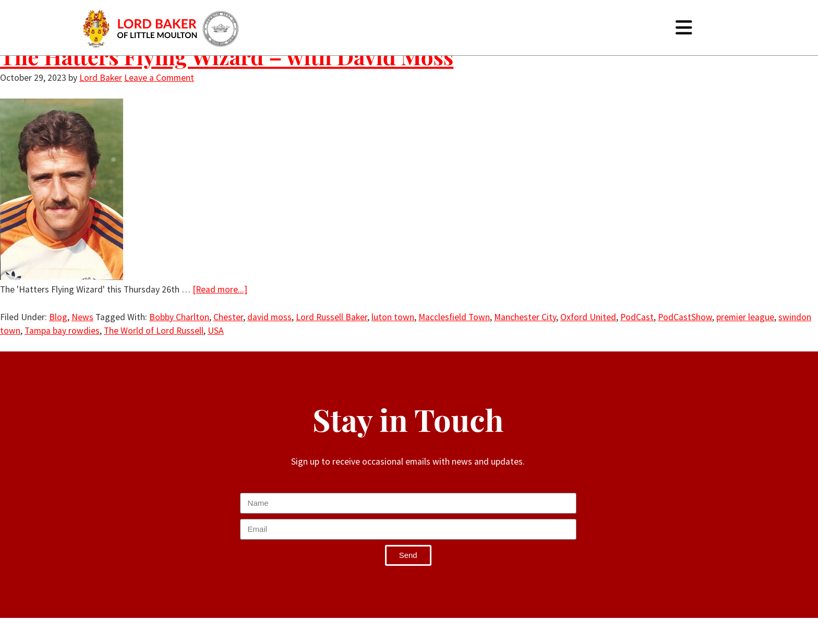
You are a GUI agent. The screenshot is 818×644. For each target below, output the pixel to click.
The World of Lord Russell (154, 331)
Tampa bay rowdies (62, 331)
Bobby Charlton (179, 317)
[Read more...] (220, 289)
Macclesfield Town (454, 317)
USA (216, 331)
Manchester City (525, 317)
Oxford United (588, 317)
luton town (393, 317)
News (82, 317)
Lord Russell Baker (332, 317)
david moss (269, 317)
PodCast (637, 317)
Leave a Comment (159, 78)
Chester (228, 317)
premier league (745, 317)
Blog (58, 317)
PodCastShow (685, 317)
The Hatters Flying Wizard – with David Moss (227, 56)
